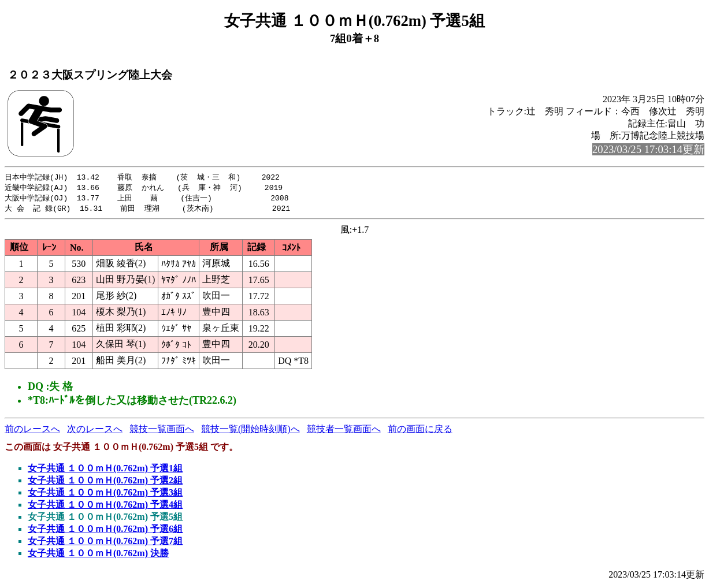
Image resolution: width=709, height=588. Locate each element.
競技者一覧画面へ (344, 431)
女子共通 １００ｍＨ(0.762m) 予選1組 (105, 470)
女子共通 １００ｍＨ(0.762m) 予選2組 (105, 483)
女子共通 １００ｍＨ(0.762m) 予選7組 (105, 543)
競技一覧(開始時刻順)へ (250, 431)
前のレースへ (32, 431)
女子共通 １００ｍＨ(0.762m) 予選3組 (105, 495)
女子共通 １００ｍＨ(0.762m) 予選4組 (105, 507)
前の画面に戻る (420, 431)
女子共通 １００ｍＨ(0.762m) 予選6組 (105, 531)
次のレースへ (95, 431)
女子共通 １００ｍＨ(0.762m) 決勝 (98, 555)
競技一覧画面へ (162, 431)
